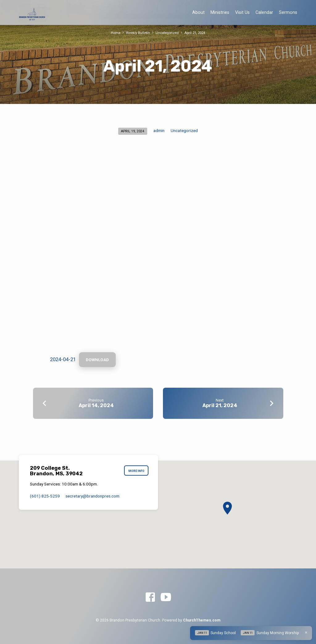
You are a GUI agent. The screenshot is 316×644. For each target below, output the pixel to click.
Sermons (288, 12)
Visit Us (242, 12)
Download (97, 360)
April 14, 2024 (96, 405)
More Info (136, 471)
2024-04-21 (63, 359)
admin (159, 130)
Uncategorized (167, 33)
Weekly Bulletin (138, 33)
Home (116, 33)
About (198, 12)
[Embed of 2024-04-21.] (158, 249)
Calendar (264, 12)
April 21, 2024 (195, 33)
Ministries (220, 12)
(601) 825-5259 (45, 496)
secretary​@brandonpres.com (92, 496)
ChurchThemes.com (202, 620)
